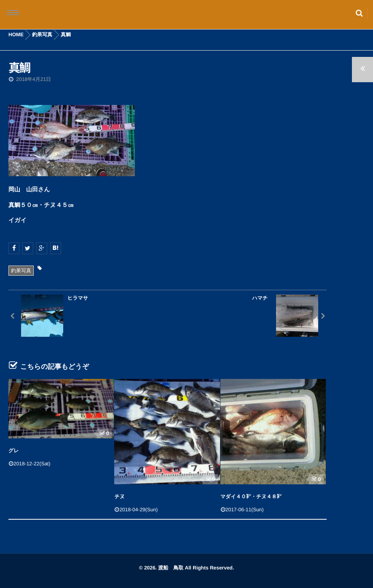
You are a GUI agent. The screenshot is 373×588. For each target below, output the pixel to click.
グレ (14, 451)
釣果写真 (21, 271)
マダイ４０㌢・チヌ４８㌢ (251, 497)
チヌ (119, 497)
